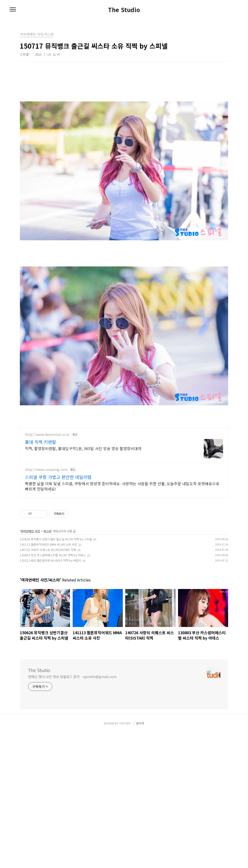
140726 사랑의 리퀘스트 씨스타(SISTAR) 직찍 (48, 685)
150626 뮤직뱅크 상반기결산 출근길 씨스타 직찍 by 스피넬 (56, 675)
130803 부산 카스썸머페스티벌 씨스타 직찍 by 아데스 (53, 691)
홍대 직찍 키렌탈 (41, 577)
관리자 (140, 859)
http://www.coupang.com (46, 605)
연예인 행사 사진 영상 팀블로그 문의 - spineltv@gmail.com (72, 812)
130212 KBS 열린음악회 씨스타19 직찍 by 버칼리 (50, 696)
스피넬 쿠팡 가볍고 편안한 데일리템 (58, 612)
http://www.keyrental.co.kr (47, 570)
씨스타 (47, 667)
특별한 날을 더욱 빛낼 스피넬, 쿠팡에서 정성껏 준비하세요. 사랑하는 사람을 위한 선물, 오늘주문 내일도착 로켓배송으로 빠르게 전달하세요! (122, 622)
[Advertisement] (124, 110)
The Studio (124, 10)
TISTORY (125, 859)
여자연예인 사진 (30, 667)
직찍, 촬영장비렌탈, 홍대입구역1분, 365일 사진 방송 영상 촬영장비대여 (83, 584)
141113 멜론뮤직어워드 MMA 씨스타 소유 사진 (48, 680)
